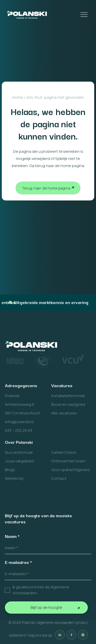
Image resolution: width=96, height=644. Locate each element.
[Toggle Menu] (84, 15)
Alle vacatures (64, 413)
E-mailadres (18, 562)
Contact (59, 478)
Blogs (10, 470)
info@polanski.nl (19, 422)
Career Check (64, 452)
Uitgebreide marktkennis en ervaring (48, 302)
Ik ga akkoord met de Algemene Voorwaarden (41, 590)
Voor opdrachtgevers (71, 470)
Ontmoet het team (68, 461)
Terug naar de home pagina (46, 188)
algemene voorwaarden (56, 622)
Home (18, 97)
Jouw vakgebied (19, 461)
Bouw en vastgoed (68, 404)
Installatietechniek (68, 396)
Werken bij (14, 478)
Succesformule (19, 452)
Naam (12, 536)
